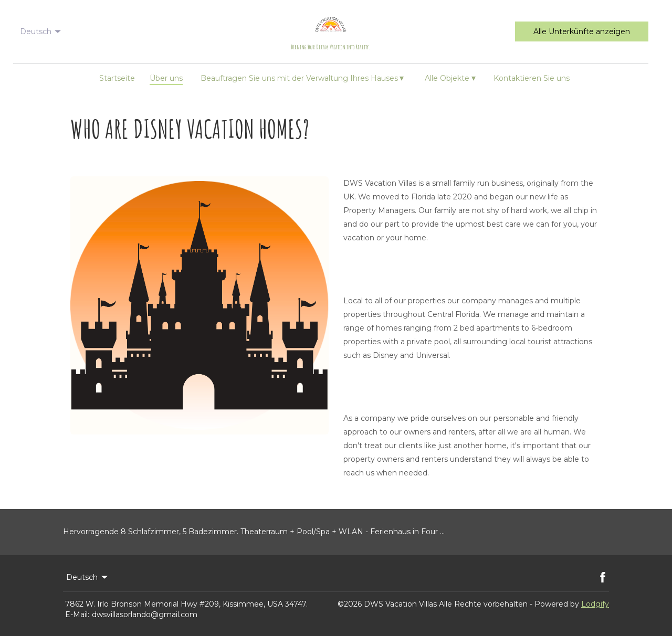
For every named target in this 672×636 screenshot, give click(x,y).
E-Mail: (77, 614)
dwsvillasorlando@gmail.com (145, 614)
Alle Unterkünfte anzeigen (582, 31)
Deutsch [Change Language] (41, 31)
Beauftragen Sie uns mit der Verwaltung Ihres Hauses (302, 78)
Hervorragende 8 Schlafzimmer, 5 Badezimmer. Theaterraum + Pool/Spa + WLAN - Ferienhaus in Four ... (254, 532)
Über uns (166, 78)
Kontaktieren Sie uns (532, 78)
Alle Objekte (450, 78)
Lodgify (595, 604)
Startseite (117, 78)
